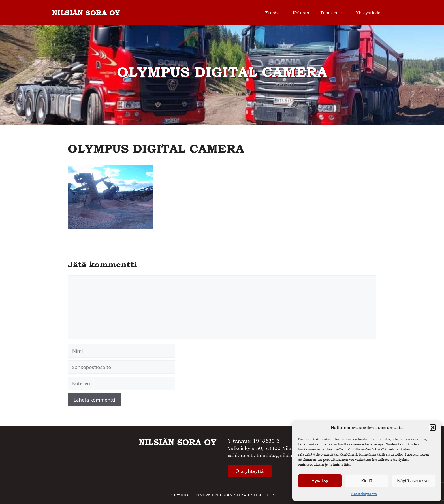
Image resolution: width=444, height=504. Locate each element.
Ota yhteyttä (250, 471)
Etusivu (273, 13)
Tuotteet (335, 13)
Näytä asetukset (413, 480)
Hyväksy (320, 480)
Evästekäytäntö (364, 494)
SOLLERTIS (263, 495)
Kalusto (301, 13)
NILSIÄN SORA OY (86, 13)
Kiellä (367, 480)
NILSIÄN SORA (231, 495)
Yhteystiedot (369, 13)
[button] (433, 428)
